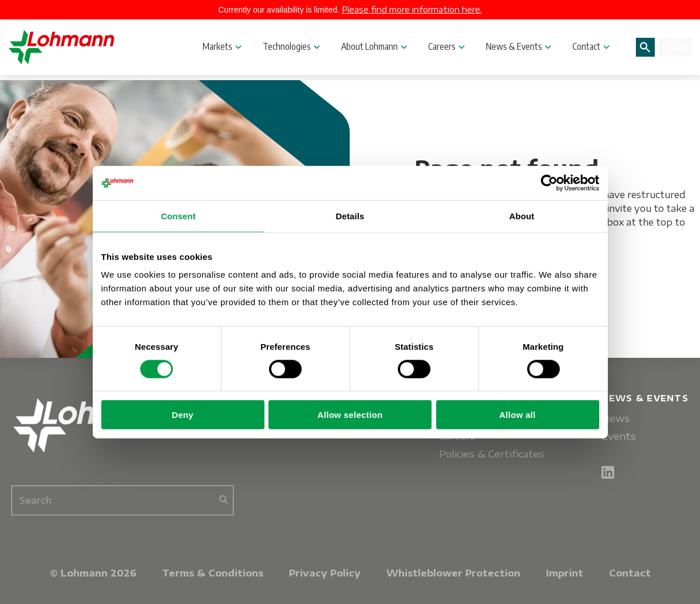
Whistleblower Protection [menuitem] (453, 573)
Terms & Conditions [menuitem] (213, 573)
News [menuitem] (616, 418)
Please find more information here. (412, 9)
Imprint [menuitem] (565, 573)
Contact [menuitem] (630, 573)
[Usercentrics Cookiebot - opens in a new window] (549, 183)
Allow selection (350, 415)
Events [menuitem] (619, 436)
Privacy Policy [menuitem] (325, 573)
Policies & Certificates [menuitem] (492, 454)
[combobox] (122, 500)
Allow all (517, 415)
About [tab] (522, 216)
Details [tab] (350, 216)
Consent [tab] (178, 216)
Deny (183, 415)
